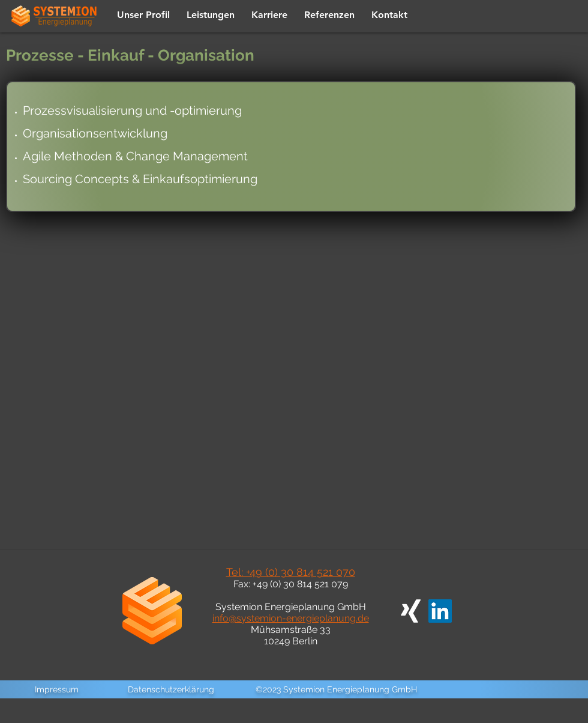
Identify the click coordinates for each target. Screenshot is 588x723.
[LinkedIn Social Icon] (440, 611)
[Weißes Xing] (411, 611)
